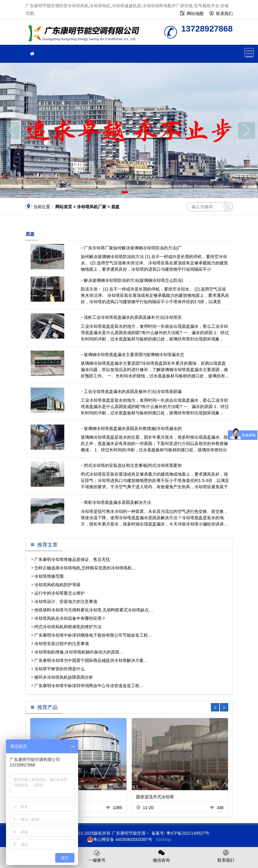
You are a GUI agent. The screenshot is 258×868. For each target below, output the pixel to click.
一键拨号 (97, 856)
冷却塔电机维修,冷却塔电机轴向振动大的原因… (79, 652)
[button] (125, 192)
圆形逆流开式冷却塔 (155, 797)
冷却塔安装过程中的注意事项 (62, 644)
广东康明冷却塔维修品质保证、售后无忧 (72, 559)
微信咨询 (162, 856)
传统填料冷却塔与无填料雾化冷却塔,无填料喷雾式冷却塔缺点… (94, 610)
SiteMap (163, 839)
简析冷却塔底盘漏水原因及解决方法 (117, 502)
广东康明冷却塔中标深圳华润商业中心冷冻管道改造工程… (89, 686)
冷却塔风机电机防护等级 (57, 585)
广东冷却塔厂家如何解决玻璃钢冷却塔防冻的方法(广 (133, 248)
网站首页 (64, 207)
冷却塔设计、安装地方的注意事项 (66, 602)
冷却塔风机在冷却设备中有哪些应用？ (70, 618)
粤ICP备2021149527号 (188, 833)
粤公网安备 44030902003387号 (120, 839)
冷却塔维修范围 (49, 576)
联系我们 (224, 14)
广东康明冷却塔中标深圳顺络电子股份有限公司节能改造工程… (93, 635)
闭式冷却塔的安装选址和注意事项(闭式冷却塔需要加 (133, 465)
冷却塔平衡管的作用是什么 (59, 669)
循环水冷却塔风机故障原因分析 (64, 677)
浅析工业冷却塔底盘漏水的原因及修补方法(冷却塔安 (133, 317)
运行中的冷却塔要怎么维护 (59, 593)
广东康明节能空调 (86, 34)
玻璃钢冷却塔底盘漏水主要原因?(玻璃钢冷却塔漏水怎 (134, 355)
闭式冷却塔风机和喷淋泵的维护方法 (68, 627)
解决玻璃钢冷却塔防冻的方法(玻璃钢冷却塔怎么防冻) (134, 280)
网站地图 (195, 14)
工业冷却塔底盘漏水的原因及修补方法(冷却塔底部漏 (133, 391)
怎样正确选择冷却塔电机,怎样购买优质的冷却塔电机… (85, 568)
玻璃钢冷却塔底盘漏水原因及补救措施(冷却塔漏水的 (133, 428)
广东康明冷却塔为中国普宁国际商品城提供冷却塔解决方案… (91, 660)
